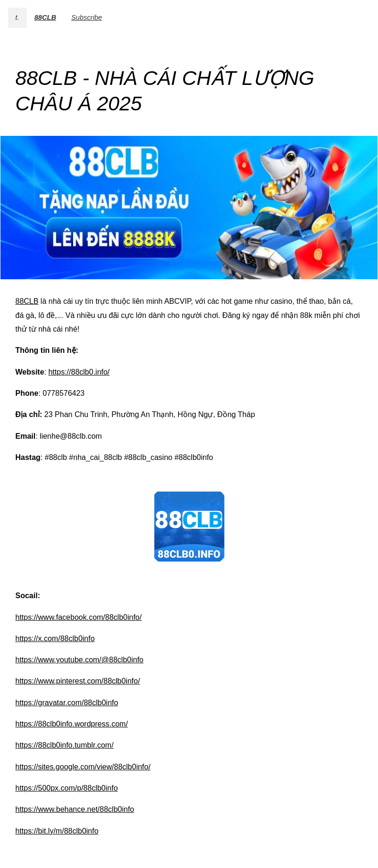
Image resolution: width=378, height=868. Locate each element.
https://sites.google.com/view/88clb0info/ (83, 767)
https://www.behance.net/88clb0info (75, 809)
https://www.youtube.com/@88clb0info (80, 660)
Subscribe (87, 17)
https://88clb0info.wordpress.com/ (72, 724)
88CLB (45, 17)
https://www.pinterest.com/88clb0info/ (78, 681)
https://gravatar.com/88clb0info (67, 703)
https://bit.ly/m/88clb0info (57, 831)
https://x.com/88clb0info (55, 638)
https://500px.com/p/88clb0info (67, 788)
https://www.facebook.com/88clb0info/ (79, 617)
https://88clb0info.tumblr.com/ (65, 745)
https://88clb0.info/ (79, 372)
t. (17, 17)
